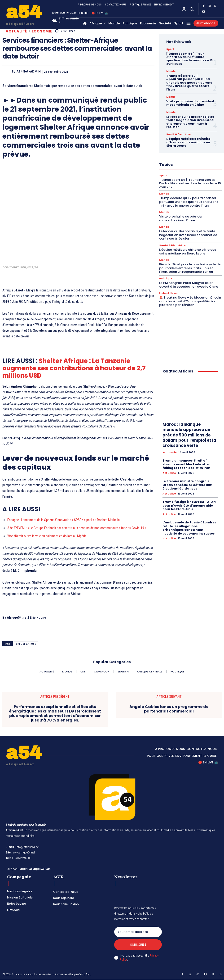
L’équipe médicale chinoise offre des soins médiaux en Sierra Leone (188, 142)
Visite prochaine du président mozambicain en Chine (190, 103)
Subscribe (138, 945)
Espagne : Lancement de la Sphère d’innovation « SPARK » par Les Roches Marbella (64, 520)
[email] (138, 932)
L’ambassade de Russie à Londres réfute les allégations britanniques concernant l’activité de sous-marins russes (189, 528)
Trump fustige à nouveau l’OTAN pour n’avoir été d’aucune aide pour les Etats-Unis (189, 505)
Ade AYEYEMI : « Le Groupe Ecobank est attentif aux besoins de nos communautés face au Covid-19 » (77, 528)
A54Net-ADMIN (29, 72)
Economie (42, 31)
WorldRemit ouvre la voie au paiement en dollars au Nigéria (47, 536)
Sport (170, 49)
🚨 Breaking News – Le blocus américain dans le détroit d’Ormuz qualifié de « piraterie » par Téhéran (190, 301)
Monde (171, 71)
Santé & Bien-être (178, 134)
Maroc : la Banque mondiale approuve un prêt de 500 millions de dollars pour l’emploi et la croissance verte (189, 435)
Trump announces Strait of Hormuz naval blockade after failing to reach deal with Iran (186, 464)
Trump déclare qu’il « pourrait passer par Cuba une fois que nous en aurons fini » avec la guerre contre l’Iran (189, 83)
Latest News (168, 293)
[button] (192, 9)
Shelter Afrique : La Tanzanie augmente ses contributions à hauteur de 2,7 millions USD (74, 368)
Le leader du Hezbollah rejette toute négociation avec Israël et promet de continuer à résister (190, 122)
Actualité (16, 31)
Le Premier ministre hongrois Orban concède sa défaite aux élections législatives (187, 485)
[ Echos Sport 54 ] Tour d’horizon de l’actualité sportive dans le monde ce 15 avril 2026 (189, 59)
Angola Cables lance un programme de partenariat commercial (169, 709)
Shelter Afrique (26, 644)
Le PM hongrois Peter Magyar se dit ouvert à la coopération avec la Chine (189, 285)
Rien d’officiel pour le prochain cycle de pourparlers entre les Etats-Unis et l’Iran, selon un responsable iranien (190, 268)
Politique (166, 279)
